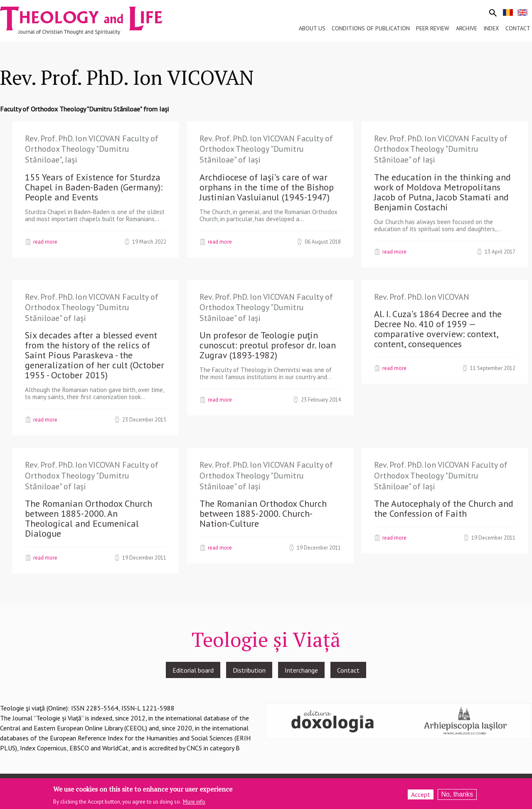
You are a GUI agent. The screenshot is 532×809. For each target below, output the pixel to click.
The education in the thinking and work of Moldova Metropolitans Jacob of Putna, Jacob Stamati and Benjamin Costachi (442, 192)
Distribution (249, 670)
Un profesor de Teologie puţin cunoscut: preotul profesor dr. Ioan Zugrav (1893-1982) (268, 345)
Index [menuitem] (491, 28)
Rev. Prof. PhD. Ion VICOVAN (422, 297)
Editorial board (193, 670)
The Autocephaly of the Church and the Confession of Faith (444, 508)
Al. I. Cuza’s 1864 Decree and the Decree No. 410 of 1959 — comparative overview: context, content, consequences (438, 329)
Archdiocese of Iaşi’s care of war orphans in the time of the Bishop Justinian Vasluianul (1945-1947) (267, 187)
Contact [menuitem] (518, 28)
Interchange (301, 670)
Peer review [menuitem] (433, 28)
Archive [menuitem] (467, 28)
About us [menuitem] (312, 28)
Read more (45, 242)
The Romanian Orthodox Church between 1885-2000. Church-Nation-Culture (263, 513)
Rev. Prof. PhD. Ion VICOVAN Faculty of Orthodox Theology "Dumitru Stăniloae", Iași (92, 149)
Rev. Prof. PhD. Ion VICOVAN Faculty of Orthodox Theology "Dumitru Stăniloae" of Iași (266, 149)
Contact (348, 670)
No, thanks (457, 796)
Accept (421, 797)
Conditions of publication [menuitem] (371, 28)
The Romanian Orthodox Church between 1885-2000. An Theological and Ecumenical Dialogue (89, 518)
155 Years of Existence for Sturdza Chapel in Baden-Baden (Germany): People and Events (94, 187)
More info (194, 803)
